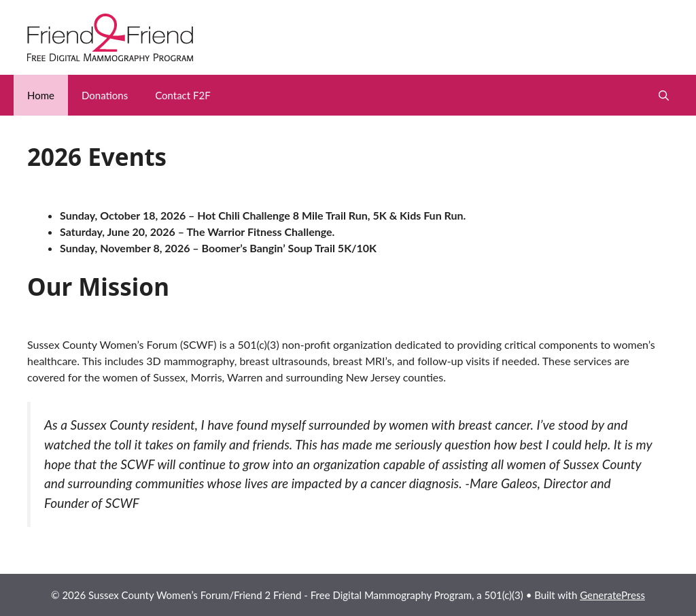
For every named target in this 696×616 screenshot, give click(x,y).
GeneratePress (612, 595)
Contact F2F (183, 95)
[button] (664, 95)
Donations (105, 95)
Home (41, 95)
